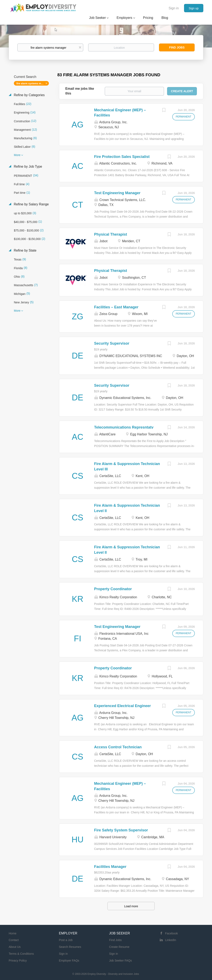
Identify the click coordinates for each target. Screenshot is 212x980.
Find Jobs (177, 47)
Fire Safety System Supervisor (121, 830)
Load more (131, 906)
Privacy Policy (18, 961)
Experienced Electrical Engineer (123, 706)
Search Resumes (70, 947)
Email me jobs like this (80, 91)
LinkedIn (171, 940)
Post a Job (66, 940)
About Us (15, 947)
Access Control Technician (118, 747)
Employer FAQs (69, 961)
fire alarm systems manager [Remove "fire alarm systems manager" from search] (33, 84)
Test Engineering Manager (117, 193)
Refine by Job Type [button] (27, 167)
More (17, 155)
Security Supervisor (112, 343)
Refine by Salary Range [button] (31, 204)
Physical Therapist (111, 234)
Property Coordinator (113, 589)
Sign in (174, 8)
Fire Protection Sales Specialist (122, 157)
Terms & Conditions (21, 954)
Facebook (172, 933)
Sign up (194, 8)
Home (13, 933)
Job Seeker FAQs (120, 961)
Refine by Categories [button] (29, 95)
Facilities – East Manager (116, 307)
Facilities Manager (110, 867)
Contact (14, 940)
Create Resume (119, 947)
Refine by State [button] (25, 250)
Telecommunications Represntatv (124, 427)
